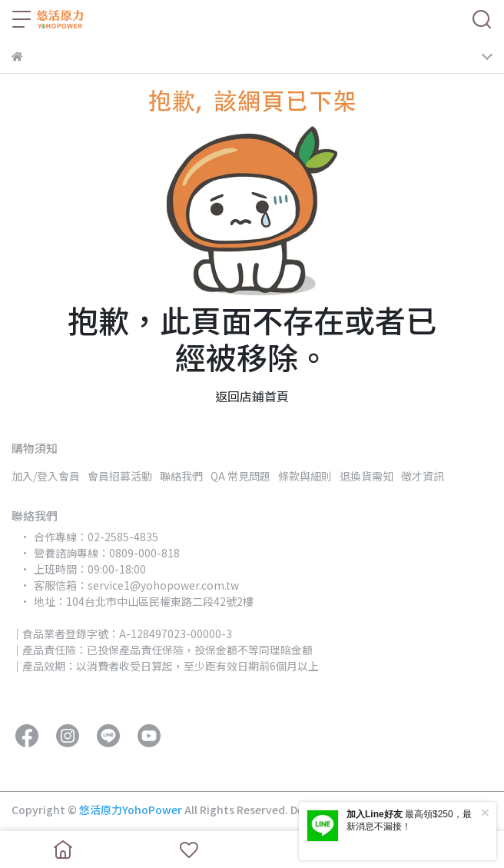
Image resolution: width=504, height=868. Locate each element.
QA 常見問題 (240, 476)
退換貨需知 (366, 476)
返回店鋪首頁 (252, 396)
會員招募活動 (120, 476)
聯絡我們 (181, 476)
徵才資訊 (423, 476)
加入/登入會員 (46, 476)
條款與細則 (305, 476)
